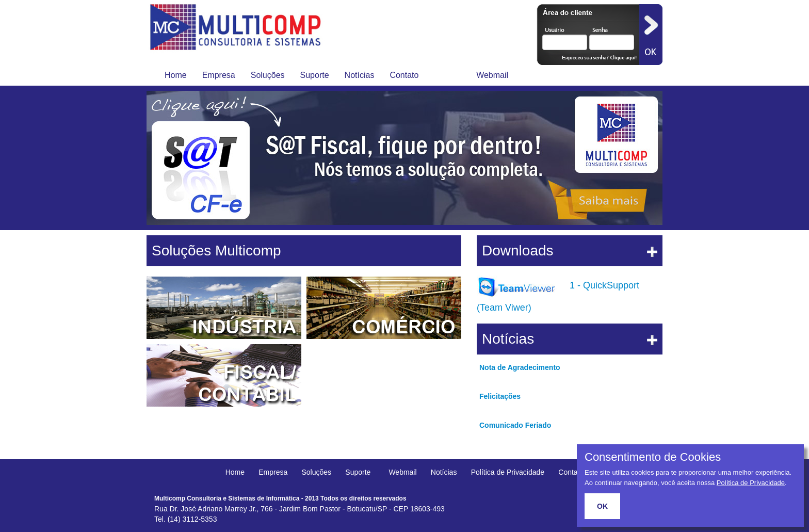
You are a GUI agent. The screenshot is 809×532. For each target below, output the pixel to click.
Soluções (268, 75)
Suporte (315, 75)
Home (176, 75)
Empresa (219, 75)
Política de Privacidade (508, 472)
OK (602, 506)
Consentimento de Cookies (653, 457)
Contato (404, 75)
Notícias (360, 75)
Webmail (492, 75)
